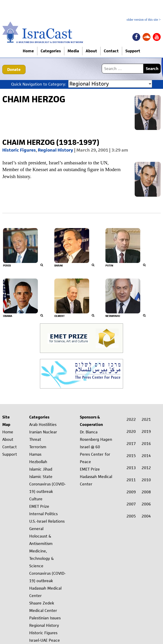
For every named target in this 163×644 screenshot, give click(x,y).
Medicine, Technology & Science (42, 558)
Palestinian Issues (45, 618)
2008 (146, 492)
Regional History (55, 150)
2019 (146, 432)
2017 (131, 444)
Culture (36, 499)
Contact (111, 51)
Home (28, 51)
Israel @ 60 (90, 447)
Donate (14, 70)
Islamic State (41, 477)
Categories (51, 51)
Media (73, 51)
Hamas (35, 454)
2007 (131, 504)
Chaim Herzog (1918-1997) (51, 142)
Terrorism (38, 447)
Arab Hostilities (43, 425)
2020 (131, 432)
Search (152, 69)
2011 (131, 480)
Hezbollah (38, 462)
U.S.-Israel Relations (47, 521)
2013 (131, 468)
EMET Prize (39, 506)
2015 (131, 456)
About (91, 51)
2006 (146, 504)
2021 (146, 419)
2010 (146, 480)
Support (133, 51)
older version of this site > (144, 20)
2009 (131, 492)
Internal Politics (43, 514)
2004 (146, 516)
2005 (131, 516)
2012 (146, 468)
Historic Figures (19, 150)
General (36, 529)
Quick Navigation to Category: (39, 84)
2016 (146, 444)
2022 (131, 419)
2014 (146, 456)
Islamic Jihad (41, 469)
